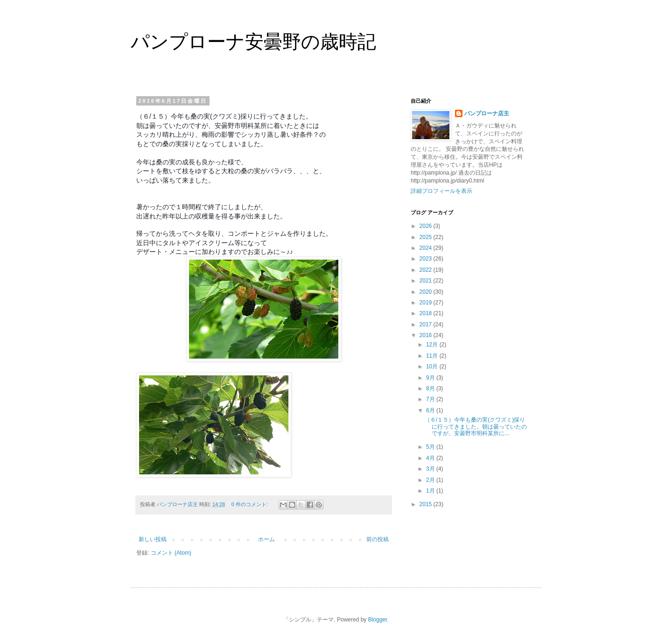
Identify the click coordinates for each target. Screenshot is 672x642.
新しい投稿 (153, 539)
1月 (431, 491)
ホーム (266, 539)
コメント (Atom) (171, 553)
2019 (427, 303)
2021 (427, 281)
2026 (427, 226)
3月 (431, 469)
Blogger (378, 620)
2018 (427, 313)
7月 (431, 399)
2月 (431, 480)
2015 (427, 504)
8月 (431, 388)
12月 (433, 345)
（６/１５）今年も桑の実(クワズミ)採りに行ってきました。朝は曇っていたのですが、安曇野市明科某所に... (476, 427)
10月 (433, 367)
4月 (431, 458)
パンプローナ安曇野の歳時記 (253, 42)
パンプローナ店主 (487, 113)
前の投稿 (378, 539)
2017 (427, 325)
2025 (427, 237)
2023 (427, 259)
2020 (427, 292)
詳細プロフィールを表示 (441, 191)
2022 (427, 270)
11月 (433, 356)
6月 (431, 410)
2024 (427, 248)
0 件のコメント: (250, 504)
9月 (431, 378)
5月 (431, 447)
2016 (427, 335)
